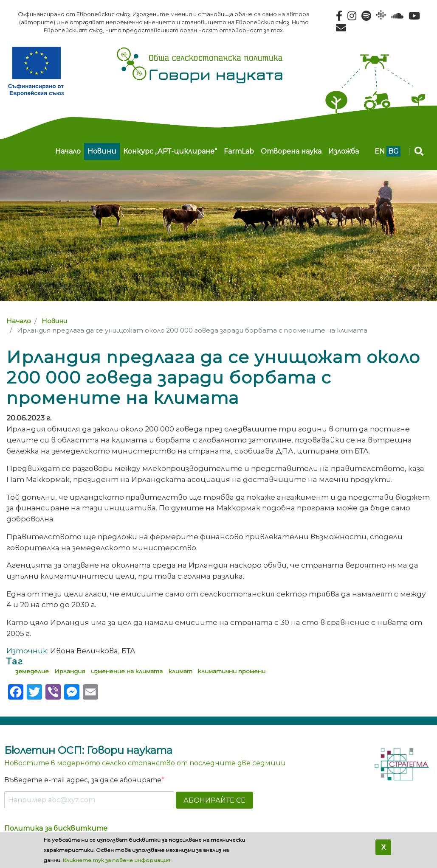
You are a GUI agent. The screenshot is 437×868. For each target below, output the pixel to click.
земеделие (32, 671)
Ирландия (70, 671)
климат (180, 671)
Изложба (344, 151)
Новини (102, 151)
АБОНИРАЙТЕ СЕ (214, 800)
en (380, 151)
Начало (68, 151)
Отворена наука (291, 151)
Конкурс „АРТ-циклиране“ (170, 151)
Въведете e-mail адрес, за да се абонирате (83, 780)
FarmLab (239, 151)
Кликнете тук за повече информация (117, 860)
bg (393, 151)
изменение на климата (127, 671)
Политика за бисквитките (56, 828)
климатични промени (232, 671)
